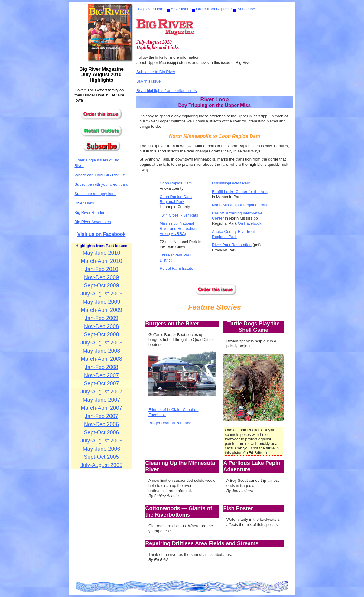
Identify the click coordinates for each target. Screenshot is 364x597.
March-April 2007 (101, 408)
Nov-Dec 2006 (101, 424)
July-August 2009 (101, 294)
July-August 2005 (101, 465)
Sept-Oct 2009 (101, 285)
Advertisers (181, 9)
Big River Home (152, 9)
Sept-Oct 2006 (101, 432)
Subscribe (246, 9)
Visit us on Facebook (102, 234)
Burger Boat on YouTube (170, 423)
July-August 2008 (101, 343)
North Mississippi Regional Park (240, 205)
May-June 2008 (101, 351)
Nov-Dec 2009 (101, 277)
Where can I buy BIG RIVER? (100, 175)
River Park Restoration (232, 245)
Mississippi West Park (231, 183)
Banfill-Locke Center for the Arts (240, 192)
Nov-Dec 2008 (101, 326)
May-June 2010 (101, 253)
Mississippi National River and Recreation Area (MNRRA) (178, 228)
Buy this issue (148, 81)
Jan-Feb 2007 (101, 416)
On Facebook (249, 223)
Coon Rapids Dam (176, 183)
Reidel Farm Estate (176, 268)
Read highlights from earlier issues (166, 91)
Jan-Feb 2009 (101, 318)
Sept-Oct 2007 (101, 383)
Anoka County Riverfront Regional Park (233, 234)
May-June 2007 (101, 400)
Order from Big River (214, 9)
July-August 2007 (101, 392)
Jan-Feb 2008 (101, 367)
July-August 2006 (101, 441)
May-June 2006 (101, 449)
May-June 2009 (101, 302)
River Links (84, 203)
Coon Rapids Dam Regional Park (176, 199)
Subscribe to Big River (156, 72)
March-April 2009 (101, 310)
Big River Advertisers (93, 222)
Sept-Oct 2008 (101, 334)
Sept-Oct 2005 (101, 457)
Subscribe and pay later (95, 194)
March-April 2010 (101, 261)
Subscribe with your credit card (101, 184)
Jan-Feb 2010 (101, 269)
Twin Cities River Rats (179, 215)
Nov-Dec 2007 (101, 375)
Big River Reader (89, 212)
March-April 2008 (101, 359)
